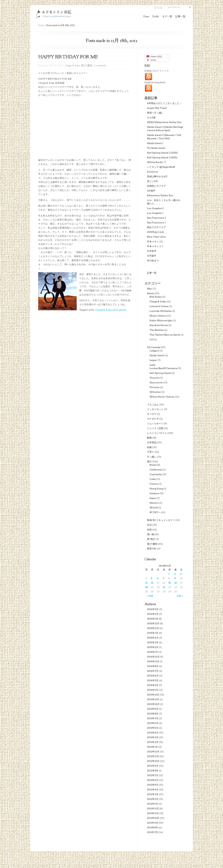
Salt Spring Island (160, 373)
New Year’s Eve (156, 237)
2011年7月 (152, 832)
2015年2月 (153, 647)
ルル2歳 (151, 117)
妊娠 (149, 447)
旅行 (149, 461)
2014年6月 (153, 676)
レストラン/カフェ (157, 433)
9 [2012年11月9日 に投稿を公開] (175, 578)
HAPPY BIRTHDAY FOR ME (68, 57)
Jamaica (154, 493)
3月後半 (151, 191)
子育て (151, 452)
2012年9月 (153, 766)
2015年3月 (153, 642)
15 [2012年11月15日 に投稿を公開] (170, 583)
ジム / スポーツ (155, 423)
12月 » (180, 596)
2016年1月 (153, 619)
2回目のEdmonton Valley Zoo (164, 122)
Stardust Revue (159, 325)
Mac (150, 289)
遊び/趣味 (87, 65)
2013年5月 (153, 728)
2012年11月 (153, 756)
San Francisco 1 (156, 223)
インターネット (155, 409)
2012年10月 (153, 761)
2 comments (100, 65)
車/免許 (151, 539)
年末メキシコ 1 (155, 246)
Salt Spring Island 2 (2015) (162, 153)
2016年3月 (153, 609)
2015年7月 (153, 633)
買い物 (151, 534)
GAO (115, 310)
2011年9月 (153, 823)
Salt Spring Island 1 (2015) (162, 157)
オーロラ (152, 414)
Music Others (158, 316)
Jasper (153, 360)
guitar (123, 310)
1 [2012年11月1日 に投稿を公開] (169, 574)
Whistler (155, 392)
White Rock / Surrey (162, 397)
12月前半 (152, 251)
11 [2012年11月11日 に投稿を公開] (146, 583)
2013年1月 (152, 747)
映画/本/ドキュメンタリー (161, 520)
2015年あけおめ (156, 232)
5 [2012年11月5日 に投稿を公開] (152, 578)
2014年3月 (153, 680)
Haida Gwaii (157, 355)
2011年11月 (153, 813)
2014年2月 (153, 685)
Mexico (154, 503)
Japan (153, 498)
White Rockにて (157, 162)
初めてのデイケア (156, 227)
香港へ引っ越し (155, 113)
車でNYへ (155, 512)
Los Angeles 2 (155, 208)
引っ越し (152, 457)
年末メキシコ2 (155, 241)
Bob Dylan (156, 297)
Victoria (154, 387)
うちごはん (153, 405)
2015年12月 (153, 623)
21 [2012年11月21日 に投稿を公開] (164, 587)
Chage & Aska (73, 65)
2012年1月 (152, 804)
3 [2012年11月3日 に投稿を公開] (181, 574)
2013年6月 (153, 723)
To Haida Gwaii (156, 148)
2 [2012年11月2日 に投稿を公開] (175, 574)
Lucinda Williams (161, 311)
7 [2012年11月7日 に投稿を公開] (163, 578)
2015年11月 (153, 628)
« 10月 (150, 596)
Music (151, 293)
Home (146, 17)
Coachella (156, 474)
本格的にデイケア (156, 186)
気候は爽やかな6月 (157, 176)
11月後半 (152, 256)
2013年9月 (153, 709)
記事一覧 (180, 17)
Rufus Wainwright (161, 320)
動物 (149, 438)
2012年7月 (153, 775)
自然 (149, 530)
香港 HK (152, 549)
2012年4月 (153, 790)
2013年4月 (153, 733)
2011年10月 (153, 818)
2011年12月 (153, 809)
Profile (156, 17)
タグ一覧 (167, 17)
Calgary (154, 351)
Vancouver (156, 382)
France (154, 484)
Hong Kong (156, 489)
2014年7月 (153, 671)
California (156, 470)
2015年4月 (153, 638)
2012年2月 (153, 799)
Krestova (152, 172)
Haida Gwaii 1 (155, 143)
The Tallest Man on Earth (165, 335)
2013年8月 (153, 714)
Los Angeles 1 (155, 213)
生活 (149, 525)
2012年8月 (153, 771)
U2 (151, 339)
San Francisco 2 (156, 218)
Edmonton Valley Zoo (160, 195)
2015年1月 (152, 652)
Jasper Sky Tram (157, 108)
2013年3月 (153, 737)
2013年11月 (153, 699)
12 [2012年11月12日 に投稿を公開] (152, 583)
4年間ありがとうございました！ (164, 103)
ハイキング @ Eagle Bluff (161, 167)
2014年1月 (153, 690)
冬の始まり (153, 260)
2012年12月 (153, 752)
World (154, 508)
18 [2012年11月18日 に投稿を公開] (146, 587)
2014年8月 (153, 666)
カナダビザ (153, 419)
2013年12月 (153, 695)
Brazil (153, 465)
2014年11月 (153, 661)
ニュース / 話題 (155, 428)
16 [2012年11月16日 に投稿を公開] (176, 583)
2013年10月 (153, 704)
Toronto (155, 378)
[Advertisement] (53, 338)
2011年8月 (152, 827)
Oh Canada (154, 347)
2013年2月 (153, 742)
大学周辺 (152, 442)
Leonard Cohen (159, 306)
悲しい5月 (152, 181)
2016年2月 (153, 614)
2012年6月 (153, 780)
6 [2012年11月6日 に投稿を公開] (158, 578)
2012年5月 (153, 785)
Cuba (153, 479)
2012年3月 (153, 794)
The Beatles (157, 330)
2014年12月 (153, 657)
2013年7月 (153, 718)
